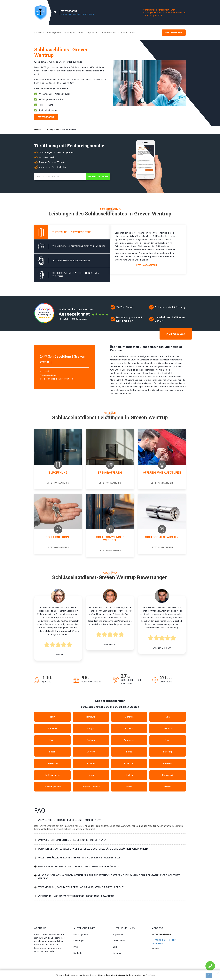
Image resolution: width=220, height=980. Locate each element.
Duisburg (168, 752)
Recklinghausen (52, 775)
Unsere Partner (108, 33)
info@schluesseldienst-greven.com (78, 14)
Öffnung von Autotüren (162, 473)
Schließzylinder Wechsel (110, 539)
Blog (133, 33)
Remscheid (168, 775)
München (129, 717)
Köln (168, 717)
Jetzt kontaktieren (146, 265)
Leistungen (70, 33)
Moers (129, 787)
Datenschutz (119, 941)
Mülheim (91, 752)
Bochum (91, 740)
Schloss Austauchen (162, 537)
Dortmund (168, 728)
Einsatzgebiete (54, 33)
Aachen (129, 775)
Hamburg (91, 717)
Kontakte (123, 33)
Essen (52, 740)
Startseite (39, 33)
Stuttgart (91, 728)
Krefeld (168, 787)
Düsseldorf (129, 728)
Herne (129, 752)
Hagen (52, 752)
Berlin (52, 717)
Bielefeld (168, 763)
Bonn (168, 740)
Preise (81, 33)
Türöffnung (58, 473)
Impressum (92, 33)
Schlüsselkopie (58, 537)
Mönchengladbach (52, 787)
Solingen (91, 763)
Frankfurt (52, 728)
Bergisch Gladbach (91, 787)
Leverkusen (52, 763)
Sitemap (117, 953)
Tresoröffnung (110, 473)
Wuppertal (129, 740)
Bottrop (91, 775)
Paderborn (129, 763)
